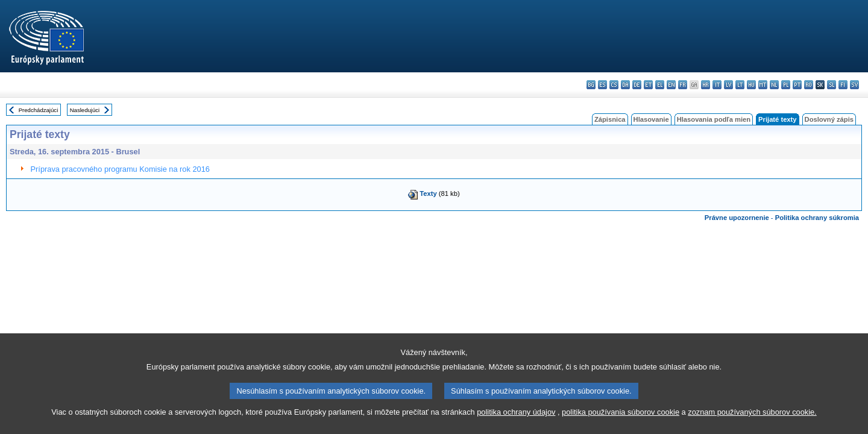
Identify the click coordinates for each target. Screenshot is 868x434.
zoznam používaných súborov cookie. (752, 420)
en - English (671, 85)
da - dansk (625, 85)
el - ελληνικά (660, 85)
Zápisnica (610, 119)
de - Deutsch (637, 85)
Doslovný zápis (829, 119)
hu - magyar (751, 85)
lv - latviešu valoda (728, 85)
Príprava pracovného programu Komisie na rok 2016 (120, 169)
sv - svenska (854, 85)
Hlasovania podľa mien (714, 119)
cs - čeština (614, 85)
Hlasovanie (651, 119)
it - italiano (717, 85)
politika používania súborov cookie (621, 420)
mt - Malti (763, 85)
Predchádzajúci (39, 110)
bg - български (591, 85)
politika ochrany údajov (516, 420)
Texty (428, 193)
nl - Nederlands (774, 85)
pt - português (797, 85)
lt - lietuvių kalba (740, 85)
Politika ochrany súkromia (817, 218)
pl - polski (786, 85)
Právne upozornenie (737, 218)
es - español (602, 85)
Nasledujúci (85, 110)
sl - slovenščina (832, 85)
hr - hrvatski (706, 85)
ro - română (809, 85)
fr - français (683, 85)
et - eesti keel (648, 85)
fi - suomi (843, 85)
